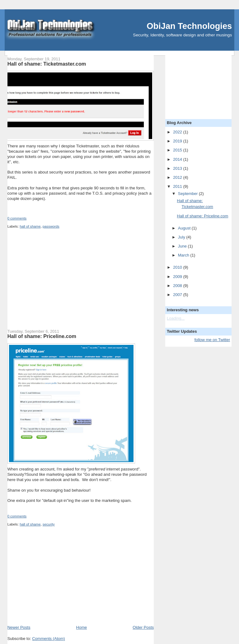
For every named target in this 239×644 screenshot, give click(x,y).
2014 (178, 159)
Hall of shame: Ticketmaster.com (47, 64)
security (49, 524)
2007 (178, 295)
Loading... (176, 318)
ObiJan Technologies (189, 26)
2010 (178, 267)
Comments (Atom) (48, 639)
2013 (178, 168)
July (182, 237)
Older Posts (143, 627)
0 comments (17, 218)
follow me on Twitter (212, 340)
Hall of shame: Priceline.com (42, 336)
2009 (178, 277)
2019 (178, 141)
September (188, 194)
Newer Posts (19, 627)
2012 (178, 177)
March (184, 255)
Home (82, 627)
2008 (178, 286)
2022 (178, 132)
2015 (178, 150)
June (183, 246)
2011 (178, 186)
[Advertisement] (54, 283)
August (185, 228)
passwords (51, 226)
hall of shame (30, 226)
